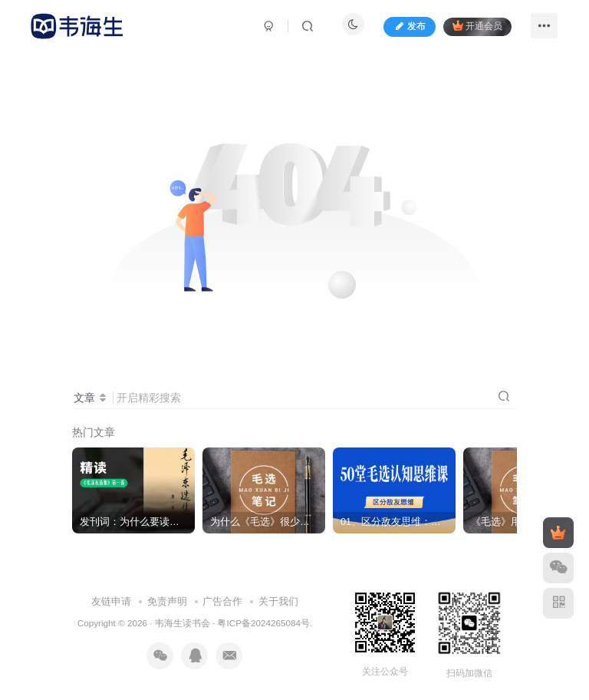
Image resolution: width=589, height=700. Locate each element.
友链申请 (111, 601)
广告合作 (222, 601)
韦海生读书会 (183, 623)
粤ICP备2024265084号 (263, 623)
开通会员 (477, 26)
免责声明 (167, 601)
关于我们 (278, 601)
